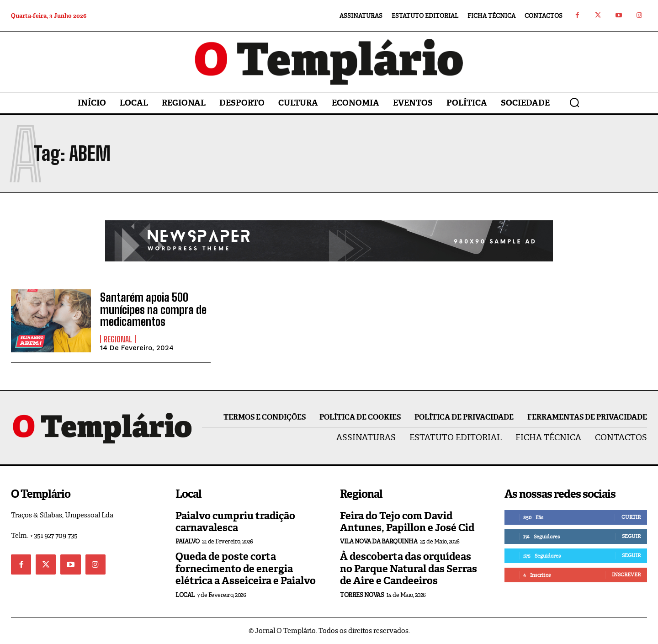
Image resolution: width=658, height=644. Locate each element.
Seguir (631, 536)
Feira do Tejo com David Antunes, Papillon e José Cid (407, 522)
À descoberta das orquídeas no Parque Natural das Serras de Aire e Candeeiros (409, 569)
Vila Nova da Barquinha (379, 541)
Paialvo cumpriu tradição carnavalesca (235, 522)
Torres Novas (362, 595)
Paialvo (188, 541)
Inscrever (626, 575)
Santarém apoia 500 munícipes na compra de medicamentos (153, 309)
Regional (118, 339)
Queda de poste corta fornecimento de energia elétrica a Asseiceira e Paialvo (246, 569)
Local (185, 595)
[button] (574, 102)
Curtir (631, 517)
